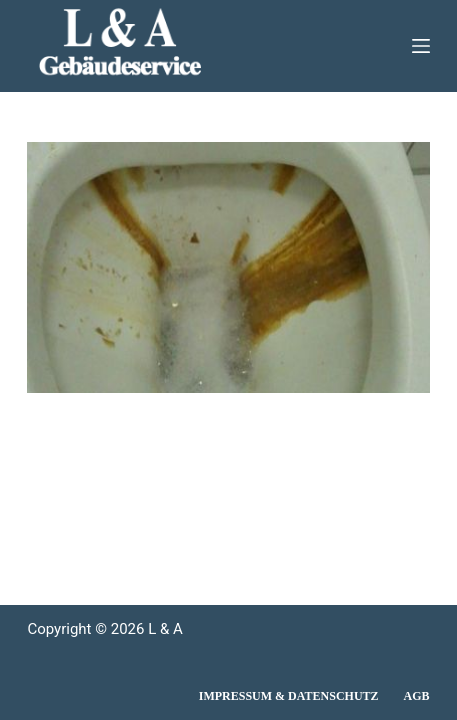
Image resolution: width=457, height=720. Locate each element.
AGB (417, 696)
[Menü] (421, 46)
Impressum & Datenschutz (289, 696)
